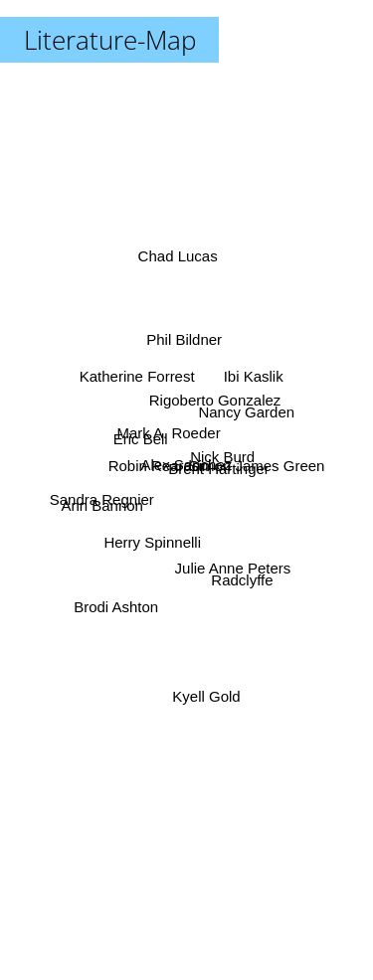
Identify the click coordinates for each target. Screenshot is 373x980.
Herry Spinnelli (154, 540)
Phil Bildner (185, 345)
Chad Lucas (178, 265)
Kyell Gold (205, 683)
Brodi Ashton (119, 603)
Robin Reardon (159, 466)
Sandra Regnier (105, 497)
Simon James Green (254, 466)
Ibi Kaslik (251, 380)
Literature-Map (110, 40)
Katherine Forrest (138, 376)
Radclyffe (239, 573)
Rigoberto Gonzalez (213, 404)
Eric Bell (143, 442)
